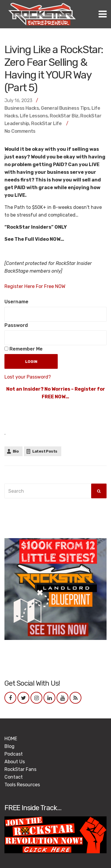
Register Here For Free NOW (35, 286)
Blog (9, 746)
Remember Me (24, 349)
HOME (11, 739)
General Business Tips (65, 108)
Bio (16, 451)
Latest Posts (45, 451)
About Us (15, 762)
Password (16, 325)
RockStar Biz (64, 116)
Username (16, 302)
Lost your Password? (28, 377)
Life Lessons (34, 116)
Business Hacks (22, 108)
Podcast (14, 754)
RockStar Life (46, 123)
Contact (14, 777)
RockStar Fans (20, 769)
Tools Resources (22, 785)
